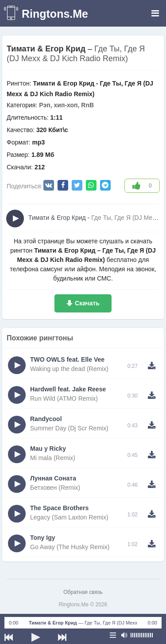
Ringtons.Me (55, 14)
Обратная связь (83, 592)
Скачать (87, 303)
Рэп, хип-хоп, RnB (66, 105)
